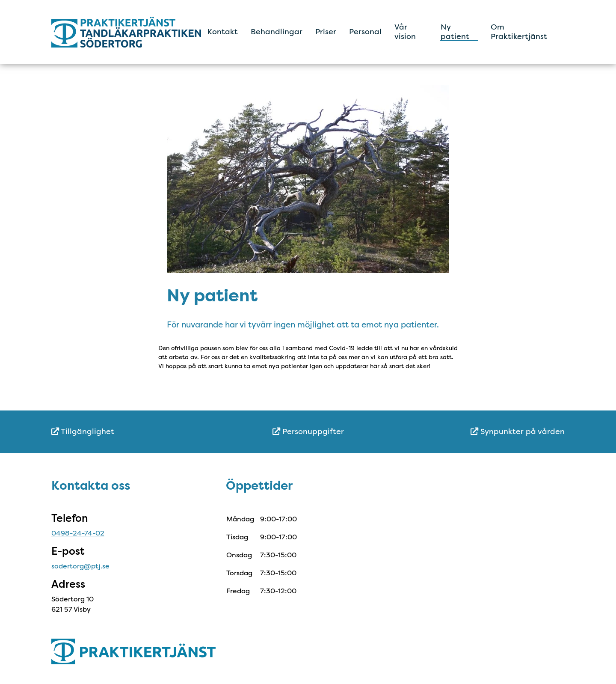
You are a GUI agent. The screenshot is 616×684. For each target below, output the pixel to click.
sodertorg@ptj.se (80, 566)
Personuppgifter (308, 431)
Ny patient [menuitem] (455, 32)
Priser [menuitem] (326, 32)
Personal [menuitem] (365, 32)
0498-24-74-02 (78, 533)
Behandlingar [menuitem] (277, 32)
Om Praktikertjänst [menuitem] (519, 32)
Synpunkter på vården (518, 431)
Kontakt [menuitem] (223, 32)
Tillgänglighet (83, 431)
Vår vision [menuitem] (405, 32)
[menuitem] (137, 432)
